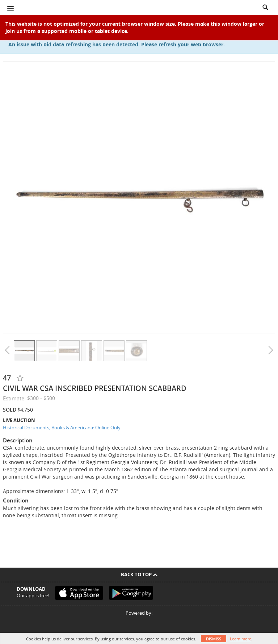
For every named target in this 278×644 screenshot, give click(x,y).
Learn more (241, 639)
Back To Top (139, 574)
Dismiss (214, 639)
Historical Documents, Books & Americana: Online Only (62, 428)
